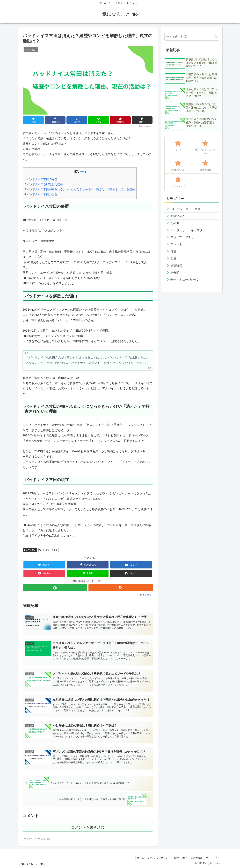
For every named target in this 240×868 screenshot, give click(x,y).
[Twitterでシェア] (33, 120)
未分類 (175, 273)
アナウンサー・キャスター (188, 230)
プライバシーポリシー (159, 858)
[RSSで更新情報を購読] (121, 588)
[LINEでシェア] (99, 120)
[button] (142, 120)
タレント (176, 244)
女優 (173, 258)
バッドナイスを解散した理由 (44, 184)
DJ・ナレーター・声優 (185, 209)
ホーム (141, 858)
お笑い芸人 (30, 550)
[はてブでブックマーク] (77, 120)
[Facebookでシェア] (55, 120)
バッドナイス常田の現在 (41, 194)
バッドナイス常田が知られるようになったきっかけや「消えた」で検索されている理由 (80, 189)
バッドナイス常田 (48, 550)
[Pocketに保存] (44, 573)
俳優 (173, 251)
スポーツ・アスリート (185, 237)
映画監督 (176, 266)
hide (83, 171)
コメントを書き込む (88, 827)
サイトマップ (212, 858)
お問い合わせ (181, 858)
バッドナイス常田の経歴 (41, 179)
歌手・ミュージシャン (185, 280)
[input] (192, 37)
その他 (175, 223)
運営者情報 (196, 858)
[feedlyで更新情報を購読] (55, 588)
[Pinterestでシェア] (120, 120)
